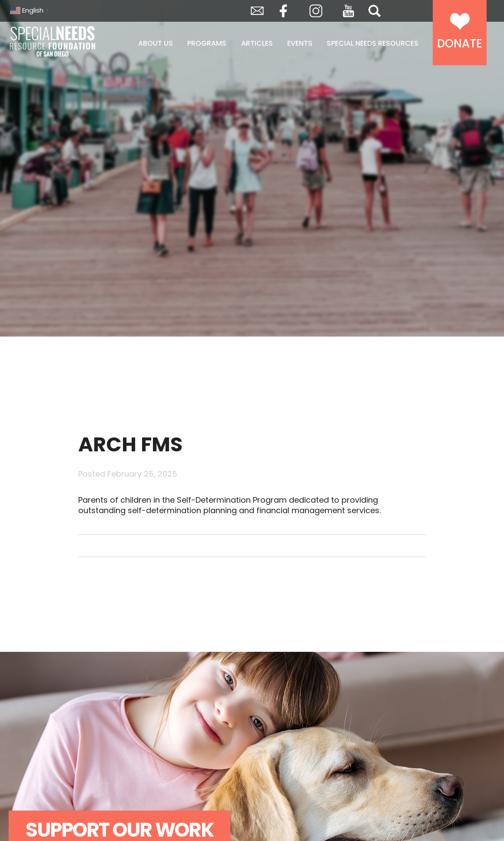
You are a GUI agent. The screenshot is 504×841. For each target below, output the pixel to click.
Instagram (316, 11)
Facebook (283, 11)
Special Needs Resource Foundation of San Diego (53, 41)
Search (375, 11)
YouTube (348, 11)
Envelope (257, 11)
